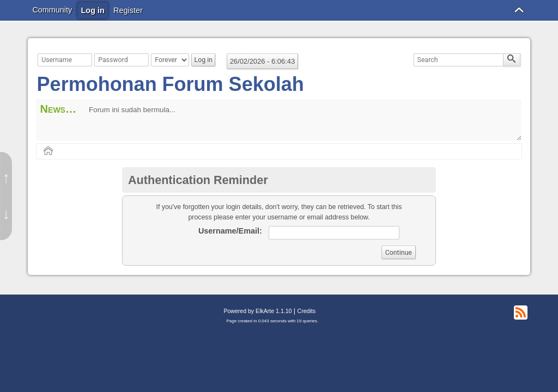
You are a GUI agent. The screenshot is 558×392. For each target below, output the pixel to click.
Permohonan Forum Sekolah (171, 84)
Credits (307, 311)
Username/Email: (230, 231)
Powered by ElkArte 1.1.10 (257, 311)
